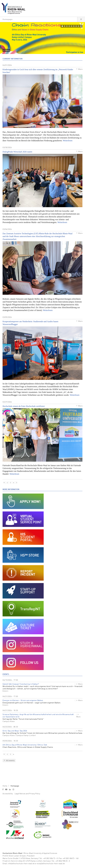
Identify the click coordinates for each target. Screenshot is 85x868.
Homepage (15, 786)
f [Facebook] (3, 789)
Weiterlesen (68, 141)
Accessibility (8, 794)
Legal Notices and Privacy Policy (27, 794)
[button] (39, 19)
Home (5, 786)
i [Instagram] (13, 789)
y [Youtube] (6, 789)
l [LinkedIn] (10, 789)
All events (10, 761)
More (7, 50)
